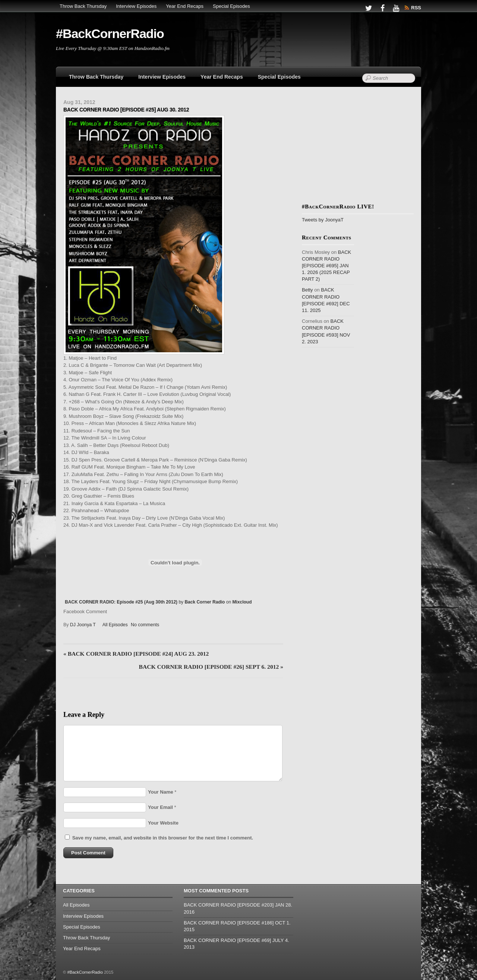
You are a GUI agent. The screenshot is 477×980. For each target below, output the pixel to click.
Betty (307, 290)
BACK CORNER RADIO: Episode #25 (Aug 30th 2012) (121, 602)
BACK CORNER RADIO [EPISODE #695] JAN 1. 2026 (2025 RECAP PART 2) (326, 266)
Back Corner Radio (205, 602)
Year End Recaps (185, 6)
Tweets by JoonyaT (323, 220)
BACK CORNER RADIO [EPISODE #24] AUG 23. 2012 (136, 654)
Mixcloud (242, 602)
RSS (416, 8)
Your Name (161, 792)
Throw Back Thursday (83, 6)
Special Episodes (231, 6)
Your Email (160, 807)
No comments (145, 625)
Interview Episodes (136, 6)
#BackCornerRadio (85, 972)
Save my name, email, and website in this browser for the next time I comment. (163, 838)
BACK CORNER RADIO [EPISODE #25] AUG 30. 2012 (126, 110)
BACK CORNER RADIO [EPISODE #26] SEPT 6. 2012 (211, 667)
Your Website (163, 823)
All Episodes (115, 625)
